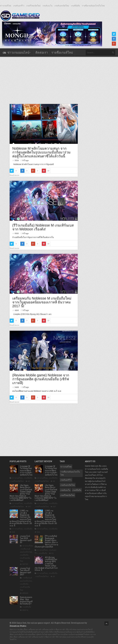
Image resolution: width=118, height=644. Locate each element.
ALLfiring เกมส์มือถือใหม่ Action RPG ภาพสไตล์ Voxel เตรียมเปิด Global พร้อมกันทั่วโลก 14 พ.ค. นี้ (46, 564)
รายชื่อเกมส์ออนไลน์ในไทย (93, 6)
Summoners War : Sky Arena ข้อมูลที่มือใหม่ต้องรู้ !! (26, 600)
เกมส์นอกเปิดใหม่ (62, 6)
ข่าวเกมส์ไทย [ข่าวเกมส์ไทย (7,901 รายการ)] (66, 467)
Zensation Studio (18, 626)
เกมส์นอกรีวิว (19, 6)
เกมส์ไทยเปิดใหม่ (33, 6)
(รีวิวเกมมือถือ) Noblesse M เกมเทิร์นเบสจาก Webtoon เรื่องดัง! (43, 227)
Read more (14, 175)
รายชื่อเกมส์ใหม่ (62, 53)
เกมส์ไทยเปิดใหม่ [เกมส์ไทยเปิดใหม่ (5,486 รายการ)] (68, 495)
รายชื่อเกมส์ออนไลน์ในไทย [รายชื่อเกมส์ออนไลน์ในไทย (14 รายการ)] (70, 473)
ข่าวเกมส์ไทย (6, 6)
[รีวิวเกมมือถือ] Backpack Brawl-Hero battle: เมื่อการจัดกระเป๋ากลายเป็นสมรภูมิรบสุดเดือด (46, 541)
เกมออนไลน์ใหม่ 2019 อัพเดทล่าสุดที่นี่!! (26, 539)
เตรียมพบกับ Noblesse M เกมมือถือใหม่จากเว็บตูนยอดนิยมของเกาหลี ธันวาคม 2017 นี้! (42, 302)
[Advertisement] (60, 80)
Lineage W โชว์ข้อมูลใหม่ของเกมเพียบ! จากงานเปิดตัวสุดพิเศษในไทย (26, 470)
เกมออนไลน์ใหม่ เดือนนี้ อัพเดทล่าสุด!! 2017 (25, 571)
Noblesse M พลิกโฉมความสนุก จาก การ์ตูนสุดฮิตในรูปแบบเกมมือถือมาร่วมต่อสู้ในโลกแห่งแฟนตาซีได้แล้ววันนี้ (41, 152)
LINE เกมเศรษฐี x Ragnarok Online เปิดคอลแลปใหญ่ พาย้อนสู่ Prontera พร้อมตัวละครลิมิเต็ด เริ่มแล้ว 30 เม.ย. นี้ (21, 518)
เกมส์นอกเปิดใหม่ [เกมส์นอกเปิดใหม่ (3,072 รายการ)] (68, 485)
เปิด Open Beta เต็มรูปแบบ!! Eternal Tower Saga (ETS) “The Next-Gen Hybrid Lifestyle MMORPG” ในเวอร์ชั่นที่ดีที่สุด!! (21, 493)
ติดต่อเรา (42, 53)
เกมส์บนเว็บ (48, 6)
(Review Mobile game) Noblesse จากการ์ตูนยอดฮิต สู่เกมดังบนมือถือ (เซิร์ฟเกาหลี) (41, 379)
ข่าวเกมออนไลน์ (18, 53)
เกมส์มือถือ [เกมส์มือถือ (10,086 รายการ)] (77, 490)
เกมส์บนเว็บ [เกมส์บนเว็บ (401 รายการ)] (65, 490)
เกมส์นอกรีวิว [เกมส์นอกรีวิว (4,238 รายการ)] (66, 480)
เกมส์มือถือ (75, 6)
